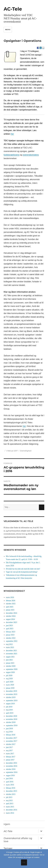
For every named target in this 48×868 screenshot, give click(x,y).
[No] (45, 859)
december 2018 (11, 716)
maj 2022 (9, 644)
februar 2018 (10, 735)
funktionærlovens (12, 155)
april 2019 (10, 713)
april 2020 (10, 682)
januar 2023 (10, 635)
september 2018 (12, 726)
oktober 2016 (11, 769)
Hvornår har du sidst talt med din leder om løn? (23, 569)
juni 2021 (9, 660)
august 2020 (10, 672)
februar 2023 (10, 632)
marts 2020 (10, 685)
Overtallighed (26, 451)
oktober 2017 (11, 744)
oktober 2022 (11, 638)
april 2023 (10, 629)
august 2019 (10, 704)
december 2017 (11, 738)
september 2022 (12, 641)
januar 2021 (10, 663)
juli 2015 (9, 797)
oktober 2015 (11, 794)
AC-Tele (13, 9)
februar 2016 (10, 788)
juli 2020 (9, 676)
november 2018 (11, 719)
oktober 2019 (11, 697)
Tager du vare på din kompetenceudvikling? (22, 572)
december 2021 (11, 651)
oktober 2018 (11, 722)
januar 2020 (10, 688)
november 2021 (11, 654)
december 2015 (11, 791)
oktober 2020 (11, 666)
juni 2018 (9, 729)
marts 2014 (10, 813)
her (24, 426)
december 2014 (11, 810)
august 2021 (10, 657)
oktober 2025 (11, 604)
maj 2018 (9, 732)
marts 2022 (10, 647)
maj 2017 (9, 751)
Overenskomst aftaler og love (18, 840)
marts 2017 (10, 754)
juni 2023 (9, 626)
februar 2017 (10, 757)
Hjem (7, 824)
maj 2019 (9, 710)
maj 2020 (9, 679)
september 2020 (12, 669)
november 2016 (11, 766)
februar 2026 (10, 601)
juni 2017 (9, 747)
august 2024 (10, 619)
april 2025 (10, 607)
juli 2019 (9, 707)
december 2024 (11, 613)
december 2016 (11, 763)
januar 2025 (10, 610)
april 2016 (10, 782)
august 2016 (10, 776)
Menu (8, 30)
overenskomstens (31, 155)
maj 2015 (9, 800)
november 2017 (11, 741)
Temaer (8, 848)
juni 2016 (9, 779)
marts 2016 (10, 785)
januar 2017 (10, 760)
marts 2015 (10, 807)
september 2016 (12, 772)
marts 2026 (10, 597)
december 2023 (11, 622)
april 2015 (10, 804)
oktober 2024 (11, 616)
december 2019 (11, 691)
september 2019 (12, 701)
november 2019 (11, 694)
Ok (24, 862)
